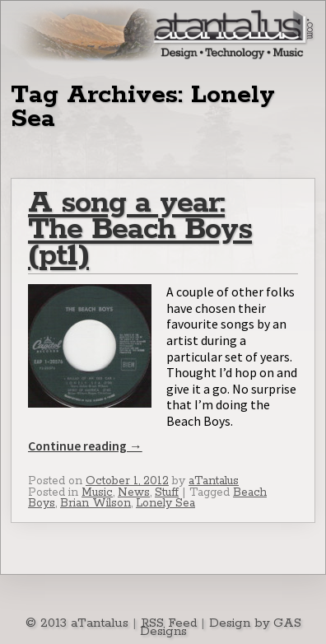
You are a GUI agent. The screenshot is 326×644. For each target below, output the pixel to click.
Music (97, 492)
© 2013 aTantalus (77, 623)
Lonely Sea (165, 503)
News (134, 492)
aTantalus (214, 481)
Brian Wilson (95, 503)
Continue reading (85, 446)
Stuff (167, 492)
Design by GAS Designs (221, 627)
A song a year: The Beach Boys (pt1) (140, 230)
